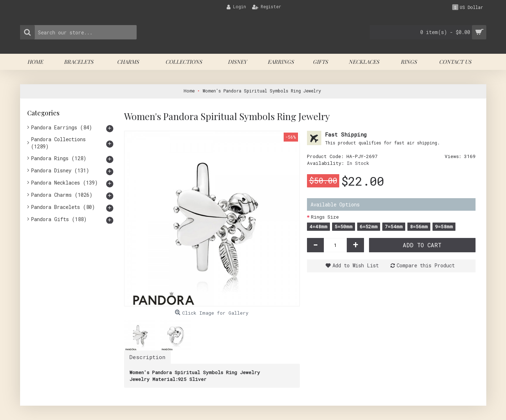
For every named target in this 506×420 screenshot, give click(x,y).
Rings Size (325, 217)
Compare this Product (426, 265)
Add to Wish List (356, 265)
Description (147, 357)
